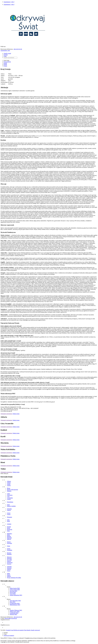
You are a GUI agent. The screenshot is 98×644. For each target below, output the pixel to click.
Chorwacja (10, 495)
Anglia (9, 484)
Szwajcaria (10, 562)
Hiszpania (10, 517)
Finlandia (9, 509)
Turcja (9, 571)
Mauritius (9, 538)
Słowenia (9, 558)
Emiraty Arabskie (11, 506)
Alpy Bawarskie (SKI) (15, 601)
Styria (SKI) (13, 592)
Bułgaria (9, 491)
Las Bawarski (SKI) (15, 603)
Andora (9, 483)
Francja (9, 510)
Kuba (8, 531)
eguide (5, 63)
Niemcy (9, 542)
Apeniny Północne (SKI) (16, 610)
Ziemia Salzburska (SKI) (16, 595)
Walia (8, 573)
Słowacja (9, 557)
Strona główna (7, 62)
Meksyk (9, 539)
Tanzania (9, 568)
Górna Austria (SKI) (15, 590)
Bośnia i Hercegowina (12, 490)
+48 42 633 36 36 (18, 49)
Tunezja (9, 569)
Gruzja (5, 66)
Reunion (9, 553)
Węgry (9, 575)
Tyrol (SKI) (13, 594)
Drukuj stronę (16, 414)
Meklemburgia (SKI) (15, 605)
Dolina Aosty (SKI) (15, 612)
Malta (8, 535)
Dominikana (10, 502)
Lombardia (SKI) (14, 613)
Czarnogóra (10, 498)
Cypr (8, 496)
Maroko (9, 536)
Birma (9, 488)
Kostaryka (10, 529)
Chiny (9, 494)
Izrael (8, 521)
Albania (9, 481)
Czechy (9, 499)
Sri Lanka (9, 560)
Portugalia (10, 550)
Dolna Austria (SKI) (15, 588)
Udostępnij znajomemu (6, 414)
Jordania (9, 524)
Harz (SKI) (13, 602)
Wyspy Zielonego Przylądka (14, 578)
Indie (8, 520)
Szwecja (9, 564)
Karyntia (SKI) (13, 591)
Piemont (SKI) (13, 614)
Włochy (9, 576)
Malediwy (10, 534)
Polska (9, 549)
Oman (9, 546)
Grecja (9, 513)
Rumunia (9, 554)
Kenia (9, 528)
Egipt (8, 505)
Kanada (9, 527)
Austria (9, 485)
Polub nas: (3, 47)
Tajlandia (9, 567)
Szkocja (9, 561)
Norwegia (9, 543)
